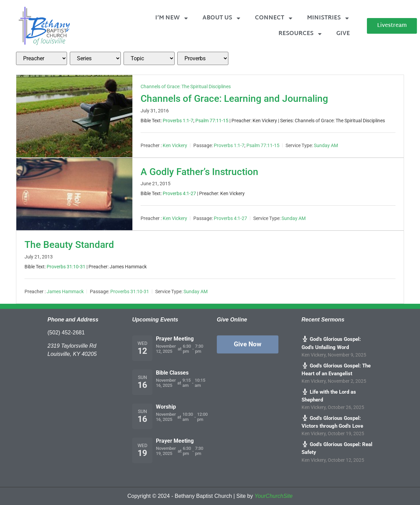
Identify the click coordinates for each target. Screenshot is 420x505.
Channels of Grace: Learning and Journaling (234, 99)
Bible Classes (172, 373)
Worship (166, 407)
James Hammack (65, 291)
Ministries (328, 18)
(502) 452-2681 (66, 333)
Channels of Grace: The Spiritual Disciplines (186, 86)
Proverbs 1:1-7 (178, 121)
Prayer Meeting (175, 339)
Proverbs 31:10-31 (66, 267)
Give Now (248, 344)
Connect (274, 18)
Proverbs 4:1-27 (179, 193)
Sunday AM (326, 145)
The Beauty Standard (69, 245)
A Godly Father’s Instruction (199, 172)
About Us (222, 18)
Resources (301, 34)
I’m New (172, 18)
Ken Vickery (175, 145)
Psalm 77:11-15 (212, 121)
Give (343, 34)
